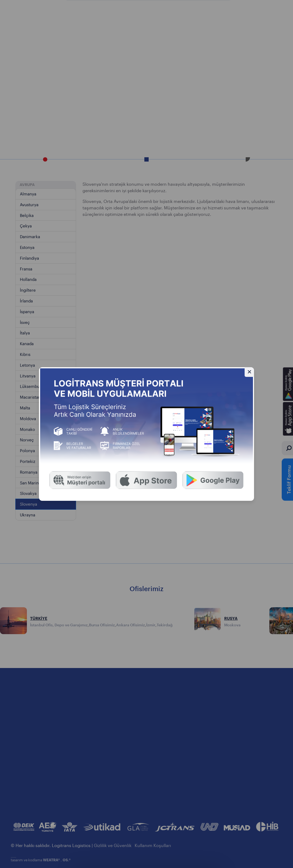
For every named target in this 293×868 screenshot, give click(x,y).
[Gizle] (249, 372)
